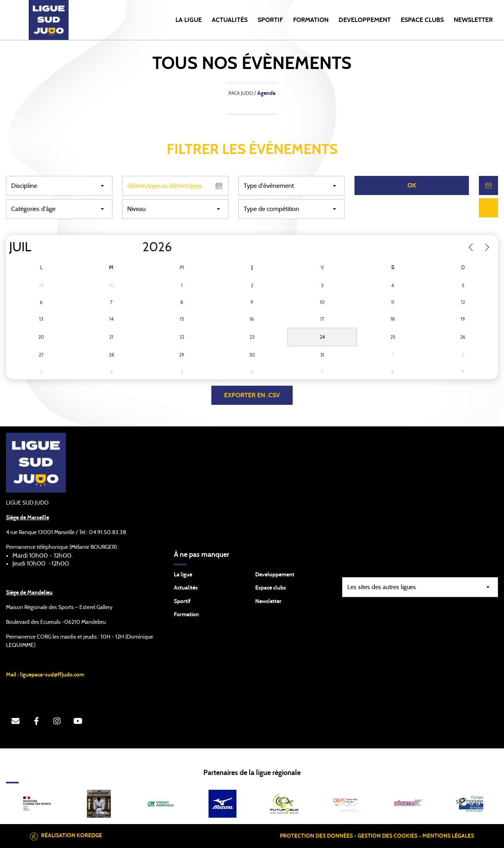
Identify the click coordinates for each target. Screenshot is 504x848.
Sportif (182, 601)
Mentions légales (448, 836)
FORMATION (311, 20)
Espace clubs (271, 588)
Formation (186, 615)
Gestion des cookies (388, 836)
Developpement (275, 575)
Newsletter (268, 601)
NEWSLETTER (473, 20)
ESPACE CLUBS (422, 20)
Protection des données (316, 836)
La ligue (183, 575)
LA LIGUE (189, 20)
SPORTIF (270, 20)
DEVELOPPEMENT (365, 20)
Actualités (230, 20)
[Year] (136, 247)
